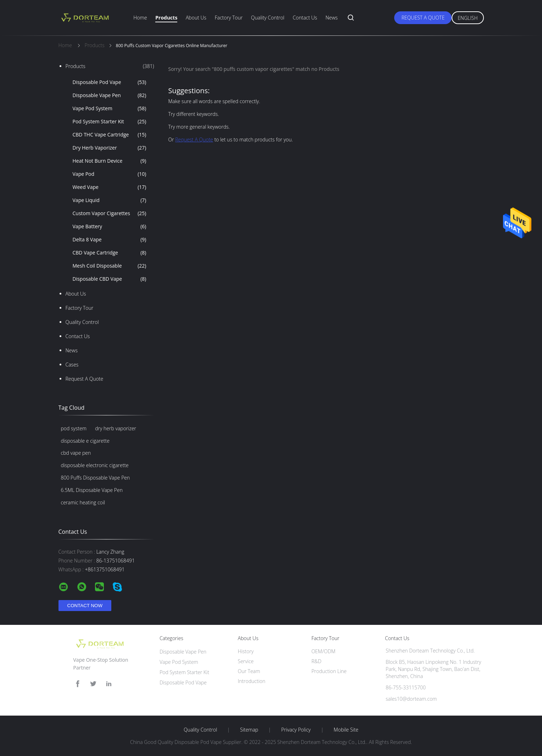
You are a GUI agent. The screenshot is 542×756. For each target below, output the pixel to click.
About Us (196, 18)
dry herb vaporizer (116, 428)
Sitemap (249, 730)
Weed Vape (110, 187)
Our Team (249, 671)
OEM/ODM (323, 651)
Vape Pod (110, 174)
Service (246, 661)
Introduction (252, 681)
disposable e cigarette (85, 441)
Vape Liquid (110, 200)
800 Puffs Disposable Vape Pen (96, 478)
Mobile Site (346, 730)
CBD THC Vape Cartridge (110, 135)
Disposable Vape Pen (110, 95)
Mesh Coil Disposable (110, 266)
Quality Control (268, 18)
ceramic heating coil (83, 502)
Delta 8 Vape (110, 240)
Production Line (329, 671)
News (331, 18)
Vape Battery (110, 226)
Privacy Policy (296, 730)
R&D (316, 661)
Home (140, 18)
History (246, 651)
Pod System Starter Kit (110, 122)
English (468, 18)
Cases (72, 365)
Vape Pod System (110, 108)
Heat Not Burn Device (110, 161)
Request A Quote (423, 18)
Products (166, 18)
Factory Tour (229, 18)
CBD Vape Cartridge (110, 253)
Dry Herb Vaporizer (110, 148)
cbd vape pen (76, 453)
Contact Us (305, 18)
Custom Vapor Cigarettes (110, 213)
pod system (74, 428)
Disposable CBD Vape (110, 279)
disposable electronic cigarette (95, 465)
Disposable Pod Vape (110, 82)
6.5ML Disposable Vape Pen (92, 490)
